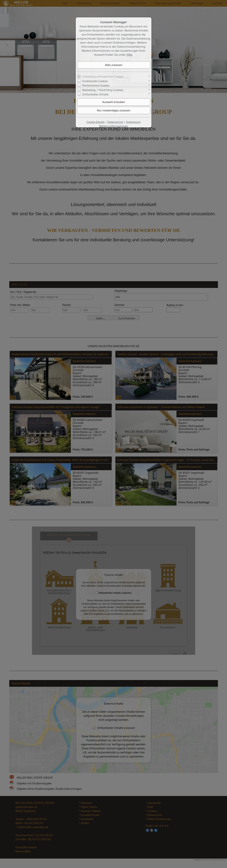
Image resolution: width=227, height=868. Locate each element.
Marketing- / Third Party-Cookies (103, 90)
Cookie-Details (96, 122)
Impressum (133, 122)
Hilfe (129, 55)
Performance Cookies (96, 85)
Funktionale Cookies (95, 81)
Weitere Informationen (113, 126)
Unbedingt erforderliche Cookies (103, 77)
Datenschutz (115, 122)
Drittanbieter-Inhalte (95, 94)
